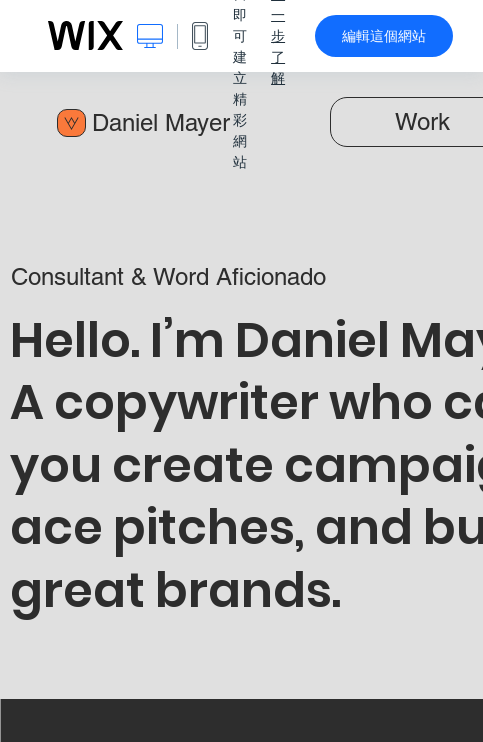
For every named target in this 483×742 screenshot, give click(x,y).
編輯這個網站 (384, 36)
